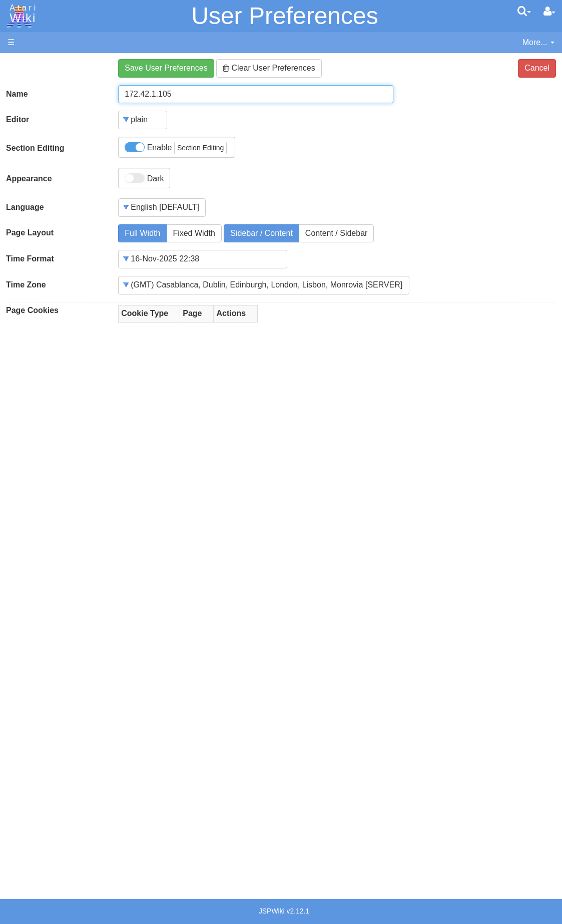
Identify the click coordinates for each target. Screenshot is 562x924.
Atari (21, 14)
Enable (176, 148)
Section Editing (35, 148)
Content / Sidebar (337, 233)
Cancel (537, 68)
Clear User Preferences (269, 68)
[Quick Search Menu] (524, 11)
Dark (144, 178)
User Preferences (285, 16)
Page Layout (30, 233)
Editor (18, 119)
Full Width (142, 233)
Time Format (30, 259)
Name (17, 94)
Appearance (29, 179)
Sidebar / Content (261, 233)
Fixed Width (194, 233)
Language (25, 207)
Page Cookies (32, 310)
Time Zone (26, 285)
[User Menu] (549, 12)
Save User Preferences (166, 68)
